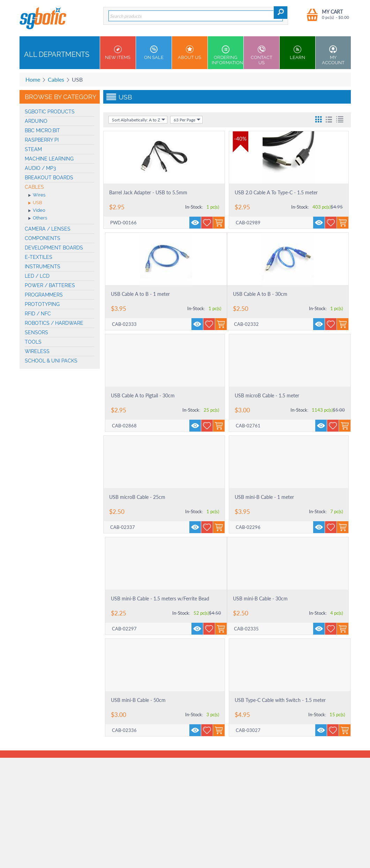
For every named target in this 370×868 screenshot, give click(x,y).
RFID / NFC (38, 314)
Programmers (44, 295)
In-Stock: (194, 207)
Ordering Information (227, 55)
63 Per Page (187, 120)
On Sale (154, 53)
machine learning (49, 159)
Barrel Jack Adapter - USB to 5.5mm (148, 192)
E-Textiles (39, 257)
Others (38, 218)
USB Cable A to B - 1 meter (140, 294)
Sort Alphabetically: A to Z (139, 120)
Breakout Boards (49, 178)
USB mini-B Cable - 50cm (138, 700)
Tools (33, 342)
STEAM (33, 149)
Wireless (37, 351)
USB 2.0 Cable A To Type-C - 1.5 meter (276, 192)
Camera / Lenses (48, 229)
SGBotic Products (50, 112)
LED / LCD (37, 276)
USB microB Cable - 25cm (137, 497)
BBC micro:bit (42, 130)
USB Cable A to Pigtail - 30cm (143, 395)
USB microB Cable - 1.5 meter (267, 395)
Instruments (43, 267)
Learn (297, 53)
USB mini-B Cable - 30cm (260, 598)
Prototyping (42, 304)
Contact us (262, 55)
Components (43, 238)
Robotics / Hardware (54, 323)
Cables (56, 79)
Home (33, 79)
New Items (118, 53)
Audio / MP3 (40, 168)
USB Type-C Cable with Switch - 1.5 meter (280, 700)
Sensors (36, 332)
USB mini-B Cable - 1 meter (264, 497)
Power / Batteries (50, 285)
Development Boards (54, 248)
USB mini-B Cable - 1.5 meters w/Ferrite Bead (160, 598)
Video (37, 211)
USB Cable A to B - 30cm (260, 294)
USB (35, 203)
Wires (37, 195)
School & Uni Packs (51, 361)
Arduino (36, 121)
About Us (190, 53)
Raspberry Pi (42, 140)
